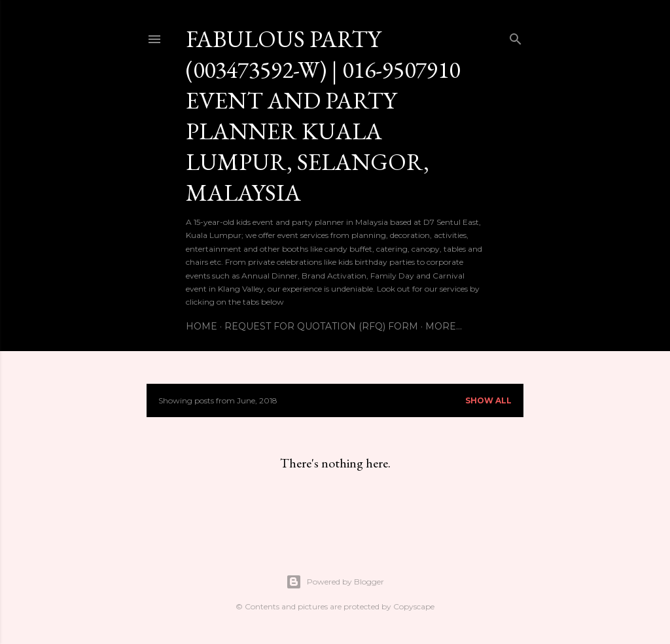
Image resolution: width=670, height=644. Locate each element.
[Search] (516, 36)
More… (444, 326)
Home (202, 326)
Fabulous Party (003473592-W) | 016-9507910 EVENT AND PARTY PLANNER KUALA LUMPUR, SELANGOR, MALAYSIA (323, 116)
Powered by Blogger (335, 582)
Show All (488, 400)
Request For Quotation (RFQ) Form (321, 326)
